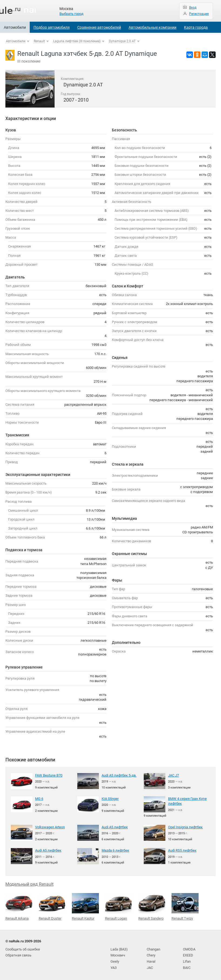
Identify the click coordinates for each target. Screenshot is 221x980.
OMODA (189, 948)
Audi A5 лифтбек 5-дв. (119, 775)
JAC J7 (173, 775)
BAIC (187, 966)
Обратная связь (18, 954)
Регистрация (199, 14)
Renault (39, 41)
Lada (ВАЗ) (119, 948)
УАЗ (114, 966)
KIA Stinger (110, 798)
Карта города (196, 27)
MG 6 (39, 798)
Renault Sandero (152, 906)
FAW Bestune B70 (49, 775)
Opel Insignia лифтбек (185, 827)
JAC (150, 966)
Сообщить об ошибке (23, 948)
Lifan (187, 960)
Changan (153, 948)
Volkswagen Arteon (50, 827)
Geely (115, 960)
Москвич (118, 954)
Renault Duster (52, 906)
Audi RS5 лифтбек (182, 850)
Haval (151, 960)
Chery (151, 954)
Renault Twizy (185, 906)
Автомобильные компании (153, 27)
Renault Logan (119, 906)
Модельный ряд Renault (29, 883)
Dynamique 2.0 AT (122, 41)
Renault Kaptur (85, 906)
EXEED (188, 954)
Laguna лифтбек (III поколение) (77, 41)
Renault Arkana (19, 906)
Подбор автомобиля (52, 27)
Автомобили (15, 27)
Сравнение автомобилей (99, 27)
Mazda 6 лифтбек (115, 850)
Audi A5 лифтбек (115, 827)
